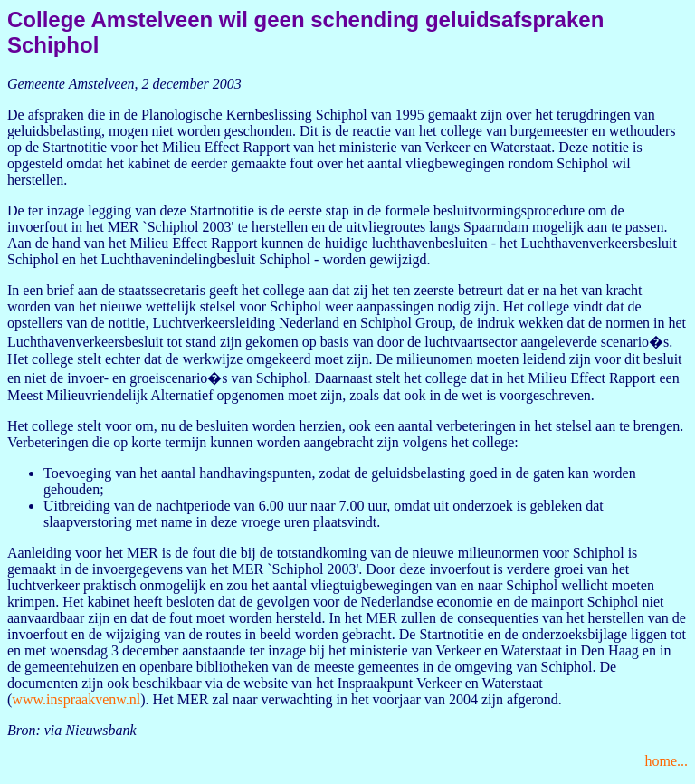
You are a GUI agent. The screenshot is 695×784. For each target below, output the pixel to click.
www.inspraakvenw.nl (76, 699)
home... (666, 761)
